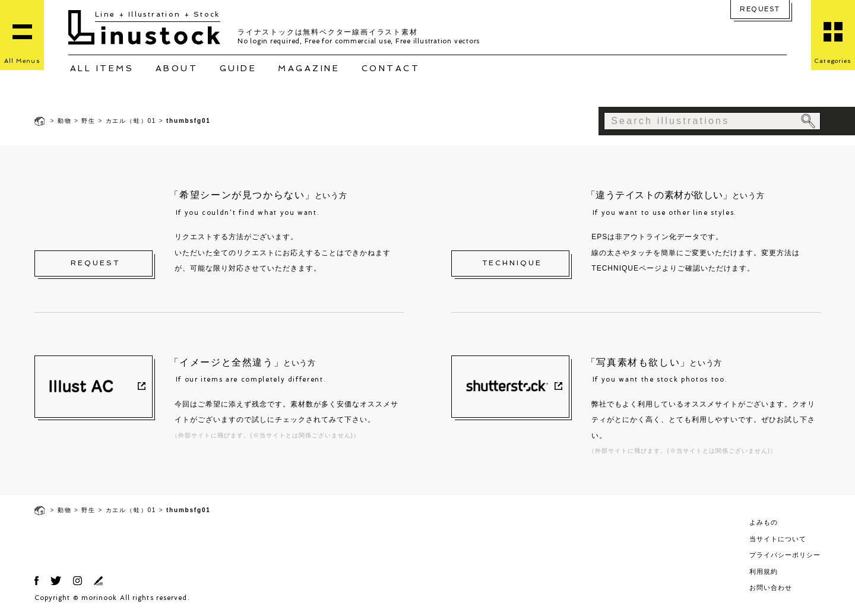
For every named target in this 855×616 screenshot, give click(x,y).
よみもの (764, 522)
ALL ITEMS (102, 68)
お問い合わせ (771, 588)
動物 (65, 121)
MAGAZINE (309, 68)
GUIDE (238, 68)
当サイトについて (778, 539)
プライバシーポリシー (785, 555)
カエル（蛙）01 (131, 121)
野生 (88, 121)
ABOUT (177, 68)
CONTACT (391, 68)
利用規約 (764, 571)
